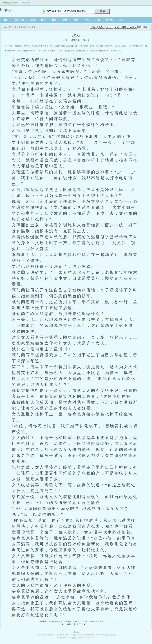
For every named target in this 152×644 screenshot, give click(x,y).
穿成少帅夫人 (24, 27)
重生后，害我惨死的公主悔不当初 (38, 46)
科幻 (87, 20)
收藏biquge (27, 3)
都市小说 (13, 27)
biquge (6, 10)
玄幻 (32, 20)
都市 (54, 20)
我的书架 (19, 20)
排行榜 (110, 20)
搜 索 (103, 11)
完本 (122, 20)
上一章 (64, 40)
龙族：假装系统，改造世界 (101, 46)
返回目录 (75, 40)
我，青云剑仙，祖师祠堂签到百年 (129, 46)
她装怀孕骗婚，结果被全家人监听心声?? (71, 46)
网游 (76, 20)
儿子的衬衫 (115, 51)
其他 (98, 20)
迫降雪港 (18, 46)
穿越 (65, 20)
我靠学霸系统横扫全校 (99, 51)
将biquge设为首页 (10, 3)
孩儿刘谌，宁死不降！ (48, 51)
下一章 (86, 40)
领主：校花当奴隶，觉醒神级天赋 (74, 51)
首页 (6, 20)
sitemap (76, 632)
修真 (43, 20)
